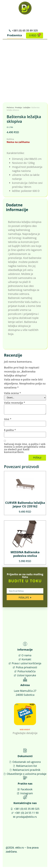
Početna (10, 109)
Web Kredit (25, 731)
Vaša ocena (12, 394)
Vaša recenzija (15, 404)
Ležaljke (27, 109)
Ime (8, 420)
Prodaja (19, 109)
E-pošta (10, 431)
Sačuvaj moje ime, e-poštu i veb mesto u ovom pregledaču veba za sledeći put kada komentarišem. (25, 449)
